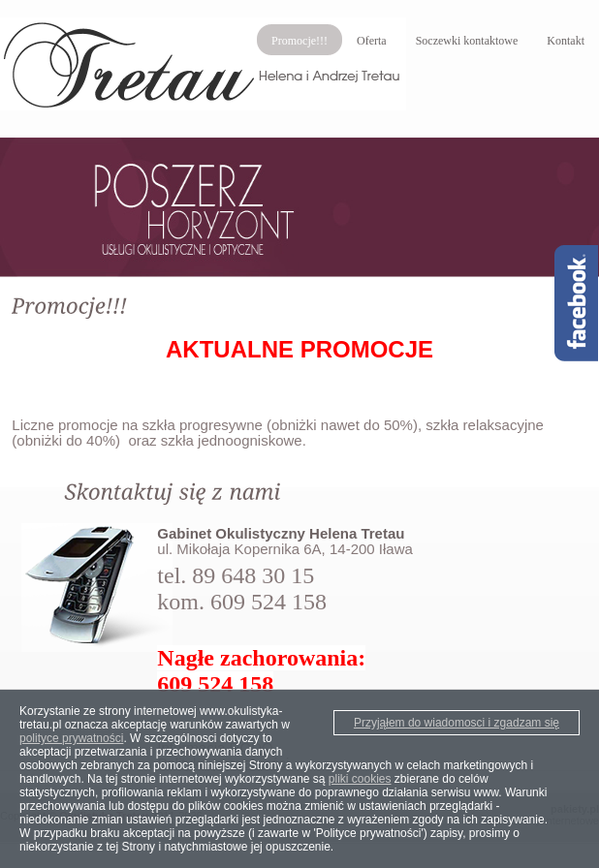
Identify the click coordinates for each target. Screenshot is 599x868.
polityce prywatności (71, 738)
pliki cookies (360, 779)
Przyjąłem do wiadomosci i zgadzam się (457, 723)
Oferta (372, 41)
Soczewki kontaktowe (467, 41)
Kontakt (566, 41)
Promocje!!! (299, 41)
